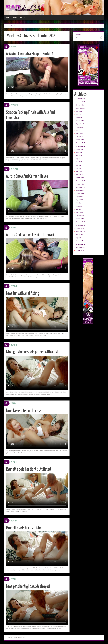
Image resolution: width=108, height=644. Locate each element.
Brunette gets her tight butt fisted (28, 469)
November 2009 (80, 225)
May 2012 (79, 165)
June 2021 (79, 118)
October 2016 (80, 121)
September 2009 (81, 231)
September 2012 (81, 152)
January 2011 (80, 184)
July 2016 (79, 130)
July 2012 (79, 159)
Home (8, 18)
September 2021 (81, 108)
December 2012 (80, 143)
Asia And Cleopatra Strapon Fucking (30, 54)
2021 (12, 26)
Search (78, 34)
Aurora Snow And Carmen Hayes (27, 176)
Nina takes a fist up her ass (24, 410)
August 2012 (79, 156)
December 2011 (80, 181)
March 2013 (79, 133)
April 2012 (79, 168)
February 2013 (80, 137)
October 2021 (80, 105)
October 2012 (80, 149)
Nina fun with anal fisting (23, 293)
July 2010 (79, 203)
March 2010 (79, 213)
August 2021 (79, 111)
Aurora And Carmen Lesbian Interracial (31, 235)
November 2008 (80, 247)
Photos (23, 18)
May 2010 (79, 209)
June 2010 (79, 206)
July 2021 (79, 115)
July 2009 (79, 238)
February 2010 (80, 216)
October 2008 (80, 250)
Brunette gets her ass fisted (24, 528)
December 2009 (80, 222)
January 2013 (80, 140)
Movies (15, 18)
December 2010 (80, 187)
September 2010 (81, 197)
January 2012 (80, 178)
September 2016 (81, 124)
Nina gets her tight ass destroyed (28, 586)
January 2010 (80, 219)
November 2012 (80, 146)
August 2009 (79, 235)
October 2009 (80, 228)
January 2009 (80, 241)
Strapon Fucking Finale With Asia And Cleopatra (30, 115)
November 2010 (80, 190)
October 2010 (80, 194)
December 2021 (80, 99)
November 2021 (80, 102)
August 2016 (79, 127)
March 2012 (79, 171)
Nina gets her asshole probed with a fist (32, 352)
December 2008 (80, 244)
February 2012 (80, 175)
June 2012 (79, 162)
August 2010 (79, 200)
